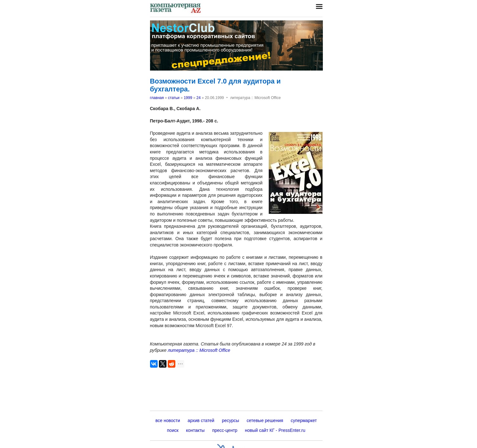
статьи (174, 98)
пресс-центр (225, 430)
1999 (188, 98)
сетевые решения (265, 420)
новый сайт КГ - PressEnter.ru (275, 430)
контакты (195, 430)
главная (157, 98)
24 (198, 98)
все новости (168, 420)
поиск (173, 430)
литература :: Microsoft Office (199, 350)
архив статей (201, 420)
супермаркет (304, 420)
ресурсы (230, 420)
